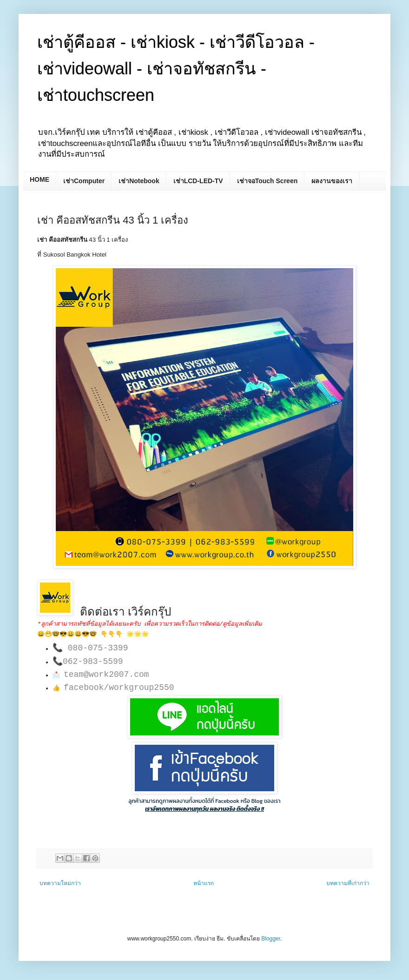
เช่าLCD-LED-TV (198, 181)
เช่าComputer (84, 181)
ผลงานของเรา (332, 181)
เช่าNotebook (139, 181)
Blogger (271, 939)
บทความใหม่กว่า (60, 883)
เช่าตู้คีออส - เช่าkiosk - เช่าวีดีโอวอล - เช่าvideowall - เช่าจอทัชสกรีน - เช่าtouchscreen (176, 69)
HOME (40, 179)
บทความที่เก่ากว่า (348, 883)
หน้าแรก (204, 883)
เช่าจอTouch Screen (267, 181)
